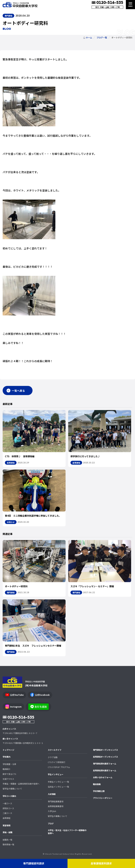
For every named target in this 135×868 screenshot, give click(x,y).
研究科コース (8, 808)
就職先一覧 (7, 840)
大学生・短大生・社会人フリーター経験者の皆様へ (67, 832)
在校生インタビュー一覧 (58, 787)
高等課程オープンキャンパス (105, 757)
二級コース (7, 813)
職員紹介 (7, 769)
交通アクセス (8, 779)
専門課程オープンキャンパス (105, 750)
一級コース (7, 803)
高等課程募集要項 (56, 806)
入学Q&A (52, 811)
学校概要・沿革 (9, 764)
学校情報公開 (99, 791)
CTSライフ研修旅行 (57, 762)
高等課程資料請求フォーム (105, 770)
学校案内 (7, 757)
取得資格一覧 (8, 844)
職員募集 (97, 784)
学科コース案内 (9, 796)
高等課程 (7, 818)
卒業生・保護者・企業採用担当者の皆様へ (21, 784)
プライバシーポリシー (103, 798)
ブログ (51, 823)
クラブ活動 (53, 757)
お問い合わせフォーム (103, 777)
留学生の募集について (12, 789)
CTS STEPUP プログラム (59, 767)
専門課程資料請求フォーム (105, 764)
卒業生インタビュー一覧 (58, 782)
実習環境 (7, 825)
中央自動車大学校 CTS (20, 5)
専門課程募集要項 (56, 801)
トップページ (8, 750)
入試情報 (52, 794)
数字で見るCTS (9, 774)
